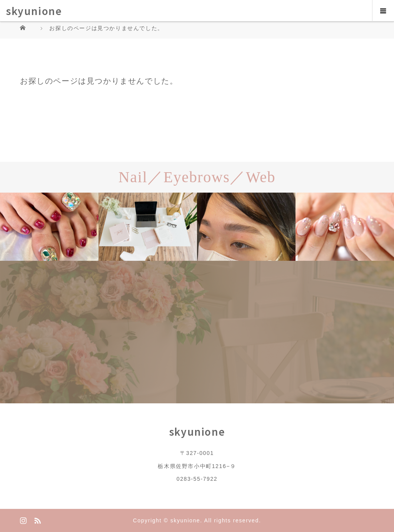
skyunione (34, 11)
